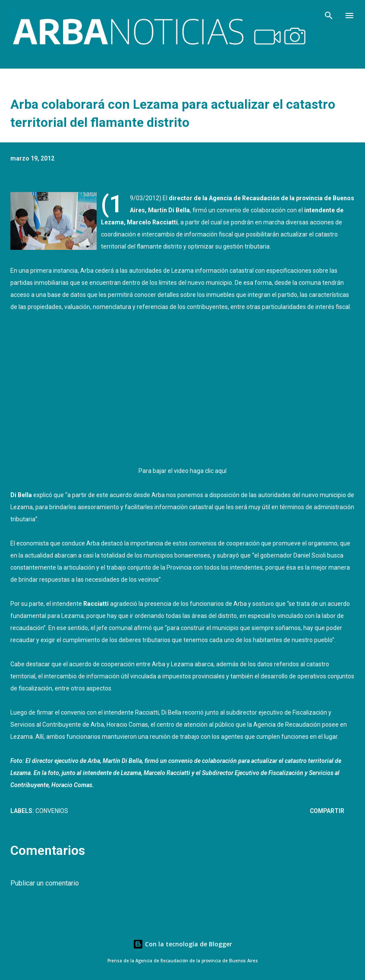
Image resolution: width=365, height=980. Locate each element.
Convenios (52, 811)
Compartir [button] (327, 811)
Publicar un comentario (45, 883)
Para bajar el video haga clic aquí (182, 471)
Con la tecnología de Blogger (182, 944)
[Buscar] (329, 16)
